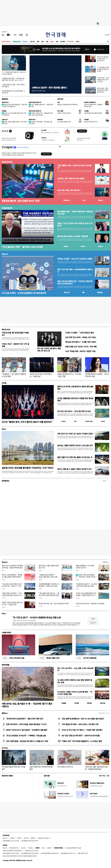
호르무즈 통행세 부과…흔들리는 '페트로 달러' (93, 105)
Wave (52, 42)
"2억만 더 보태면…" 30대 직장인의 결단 (79, 333)
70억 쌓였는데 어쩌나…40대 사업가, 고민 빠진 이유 (80, 724)
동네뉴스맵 (67, 292)
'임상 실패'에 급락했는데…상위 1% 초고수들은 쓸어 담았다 (83, 719)
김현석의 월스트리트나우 (35, 102)
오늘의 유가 (5, 120)
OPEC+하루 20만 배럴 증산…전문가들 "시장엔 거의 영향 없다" (14, 105)
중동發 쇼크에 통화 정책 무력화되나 (68, 104)
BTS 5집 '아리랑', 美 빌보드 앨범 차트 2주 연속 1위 (49, 350)
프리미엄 (71, 41)
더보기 (78, 42)
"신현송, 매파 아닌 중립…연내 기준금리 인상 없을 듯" (13, 85)
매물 (83, 292)
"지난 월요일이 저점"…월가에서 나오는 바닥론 (22, 247)
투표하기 (93, 619)
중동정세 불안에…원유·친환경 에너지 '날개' (21, 201)
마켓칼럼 (4, 111)
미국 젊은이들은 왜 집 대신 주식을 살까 (13, 768)
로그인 (107, 35)
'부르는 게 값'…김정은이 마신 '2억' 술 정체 (15, 345)
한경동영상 (5, 481)
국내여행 (77, 703)
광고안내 (26, 838)
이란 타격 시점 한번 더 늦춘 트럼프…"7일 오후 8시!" (103, 59)
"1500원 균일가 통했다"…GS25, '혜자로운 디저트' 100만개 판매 (49, 577)
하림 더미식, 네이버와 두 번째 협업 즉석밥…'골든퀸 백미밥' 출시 (12, 567)
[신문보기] (3, 35)
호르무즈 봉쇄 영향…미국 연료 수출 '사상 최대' (40, 123)
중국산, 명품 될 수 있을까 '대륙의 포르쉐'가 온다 (74, 469)
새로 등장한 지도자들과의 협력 (93, 113)
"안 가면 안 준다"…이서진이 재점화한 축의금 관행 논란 (37, 617)
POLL (4, 613)
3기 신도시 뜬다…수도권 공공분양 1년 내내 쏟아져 (24, 293)
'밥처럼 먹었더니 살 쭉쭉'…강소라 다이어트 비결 (97, 375)
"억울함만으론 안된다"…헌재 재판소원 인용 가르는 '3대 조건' (13, 79)
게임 (57, 42)
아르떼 (4, 383)
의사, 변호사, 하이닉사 (65, 767)
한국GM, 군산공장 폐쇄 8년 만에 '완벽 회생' (103, 69)
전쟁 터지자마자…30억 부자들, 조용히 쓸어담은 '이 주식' (26, 724)
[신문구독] (27, 35)
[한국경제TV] (9, 35)
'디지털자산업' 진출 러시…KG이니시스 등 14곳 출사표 (14, 73)
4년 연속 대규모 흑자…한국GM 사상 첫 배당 (90, 604)
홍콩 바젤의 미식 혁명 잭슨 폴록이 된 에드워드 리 (75, 457)
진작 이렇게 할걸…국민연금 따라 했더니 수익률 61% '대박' (27, 741)
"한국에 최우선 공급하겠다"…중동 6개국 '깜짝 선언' (25, 719)
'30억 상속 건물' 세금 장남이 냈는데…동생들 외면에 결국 (97, 768)
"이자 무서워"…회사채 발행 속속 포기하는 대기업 (103, 80)
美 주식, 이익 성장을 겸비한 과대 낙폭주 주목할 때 (14, 114)
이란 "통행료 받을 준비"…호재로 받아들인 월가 (41, 105)
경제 (38, 42)
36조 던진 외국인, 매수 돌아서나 (69, 190)
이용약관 (49, 848)
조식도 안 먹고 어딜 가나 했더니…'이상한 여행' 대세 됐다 (82, 730)
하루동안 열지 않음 (100, 49)
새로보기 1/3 (106, 562)
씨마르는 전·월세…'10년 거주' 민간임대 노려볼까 (75, 259)
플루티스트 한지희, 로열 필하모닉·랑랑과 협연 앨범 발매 (75, 388)
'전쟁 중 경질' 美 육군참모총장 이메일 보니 (15, 334)
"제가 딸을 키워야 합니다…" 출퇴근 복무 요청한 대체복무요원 (49, 594)
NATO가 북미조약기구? (91, 122)
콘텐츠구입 (16, 848)
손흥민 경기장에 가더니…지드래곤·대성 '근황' (69, 375)
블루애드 (33, 838)
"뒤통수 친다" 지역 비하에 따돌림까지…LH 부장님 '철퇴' (82, 741)
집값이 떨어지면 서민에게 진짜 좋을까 (41, 768)
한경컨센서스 (67, 200)
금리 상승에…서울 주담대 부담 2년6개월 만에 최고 (103, 90)
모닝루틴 (63, 42)
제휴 (11, 848)
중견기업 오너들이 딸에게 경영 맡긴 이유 (49, 567)
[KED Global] (21, 35)
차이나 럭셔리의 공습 (13, 658)
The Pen (5, 748)
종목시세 (83, 246)
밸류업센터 (100, 292)
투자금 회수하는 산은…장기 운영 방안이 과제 (53, 604)
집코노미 (25, 42)
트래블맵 (64, 703)
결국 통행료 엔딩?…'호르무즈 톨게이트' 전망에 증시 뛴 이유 (75, 213)
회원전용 (5, 99)
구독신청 (12, 838)
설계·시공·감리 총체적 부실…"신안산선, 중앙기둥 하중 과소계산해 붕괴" (75, 282)
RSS (43, 848)
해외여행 (89, 703)
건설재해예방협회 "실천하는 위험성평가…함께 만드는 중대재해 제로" (49, 586)
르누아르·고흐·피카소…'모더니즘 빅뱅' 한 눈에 (74, 411)
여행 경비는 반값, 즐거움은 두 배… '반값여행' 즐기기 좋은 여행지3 (27, 705)
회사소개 (5, 838)
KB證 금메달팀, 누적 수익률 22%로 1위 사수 (85, 567)
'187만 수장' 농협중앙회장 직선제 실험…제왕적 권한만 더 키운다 (86, 595)
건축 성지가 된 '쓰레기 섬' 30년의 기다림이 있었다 (75, 434)
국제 (47, 42)
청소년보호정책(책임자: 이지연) (73, 848)
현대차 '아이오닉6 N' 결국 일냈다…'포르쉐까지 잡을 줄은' (27, 730)
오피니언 (32, 42)
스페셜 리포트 (6, 632)
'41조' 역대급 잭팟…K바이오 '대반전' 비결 (80, 351)
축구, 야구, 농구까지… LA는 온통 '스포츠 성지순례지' (75, 669)
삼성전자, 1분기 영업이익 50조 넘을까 (71, 178)
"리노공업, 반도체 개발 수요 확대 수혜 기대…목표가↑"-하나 (12, 585)
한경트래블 (5, 665)
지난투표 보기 (93, 623)
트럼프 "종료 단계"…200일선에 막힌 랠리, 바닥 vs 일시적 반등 (41, 114)
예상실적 (66, 246)
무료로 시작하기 (46, 154)
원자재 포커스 (5, 102)
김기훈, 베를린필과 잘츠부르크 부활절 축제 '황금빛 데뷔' (75, 399)
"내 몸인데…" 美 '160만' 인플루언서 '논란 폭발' (14, 375)
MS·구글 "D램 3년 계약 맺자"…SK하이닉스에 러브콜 (81, 736)
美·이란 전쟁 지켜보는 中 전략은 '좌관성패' (73, 236)
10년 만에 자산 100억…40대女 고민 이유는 (81, 337)
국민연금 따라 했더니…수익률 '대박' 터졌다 (81, 342)
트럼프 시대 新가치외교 (64, 113)
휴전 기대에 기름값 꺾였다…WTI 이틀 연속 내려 (14, 123)
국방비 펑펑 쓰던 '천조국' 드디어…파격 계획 (81, 347)
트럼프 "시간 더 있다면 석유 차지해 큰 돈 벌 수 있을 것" (75, 225)
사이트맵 (30, 848)
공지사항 (47, 776)
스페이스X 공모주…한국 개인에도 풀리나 (49, 88)
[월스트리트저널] (15, 35)
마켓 (101, 200)
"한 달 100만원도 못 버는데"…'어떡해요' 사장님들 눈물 (26, 736)
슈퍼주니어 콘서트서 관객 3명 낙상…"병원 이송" (41, 375)
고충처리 (19, 838)
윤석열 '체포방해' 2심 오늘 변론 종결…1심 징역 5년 (13, 92)
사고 (108, 776)
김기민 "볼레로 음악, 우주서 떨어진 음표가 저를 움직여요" (27, 422)
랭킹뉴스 (5, 713)
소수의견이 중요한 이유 (64, 122)
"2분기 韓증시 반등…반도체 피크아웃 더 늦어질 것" (74, 167)
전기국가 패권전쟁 (86, 658)
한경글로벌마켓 (17, 42)
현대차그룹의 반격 (49, 658)
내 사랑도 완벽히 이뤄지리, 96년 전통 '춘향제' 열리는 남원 (75, 681)
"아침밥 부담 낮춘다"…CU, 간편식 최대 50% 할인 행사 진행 (86, 585)
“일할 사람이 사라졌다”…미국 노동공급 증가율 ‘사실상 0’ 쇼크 (12, 594)
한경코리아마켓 (6, 42)
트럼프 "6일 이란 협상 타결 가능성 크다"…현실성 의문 (12, 603)
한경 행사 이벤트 (7, 776)
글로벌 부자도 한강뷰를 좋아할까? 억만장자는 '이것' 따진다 (28, 468)
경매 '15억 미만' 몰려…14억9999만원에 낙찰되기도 (75, 271)
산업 (42, 42)
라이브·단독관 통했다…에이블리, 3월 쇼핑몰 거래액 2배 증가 (12, 576)
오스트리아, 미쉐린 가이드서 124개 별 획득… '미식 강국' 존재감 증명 (75, 693)
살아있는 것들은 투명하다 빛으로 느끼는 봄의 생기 (75, 445)
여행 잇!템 (102, 703)
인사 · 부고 (102, 776)
